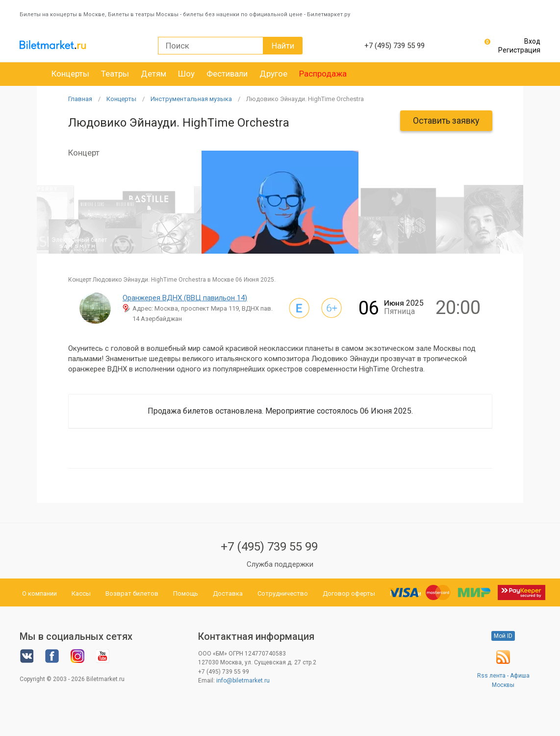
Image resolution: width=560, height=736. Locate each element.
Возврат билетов (132, 593)
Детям (153, 74)
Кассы (81, 593)
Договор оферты (349, 593)
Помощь (186, 593)
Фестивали (227, 74)
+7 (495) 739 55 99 (269, 547)
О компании (39, 593)
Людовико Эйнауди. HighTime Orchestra (305, 99)
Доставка (228, 593)
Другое (273, 74)
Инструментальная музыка (191, 99)
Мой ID (503, 636)
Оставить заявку (446, 120)
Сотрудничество (283, 593)
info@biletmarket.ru (243, 681)
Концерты (70, 74)
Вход (532, 41)
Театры (115, 74)
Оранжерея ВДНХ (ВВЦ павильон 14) (185, 298)
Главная (80, 99)
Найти (283, 46)
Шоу (186, 74)
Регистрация (519, 50)
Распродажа (323, 74)
